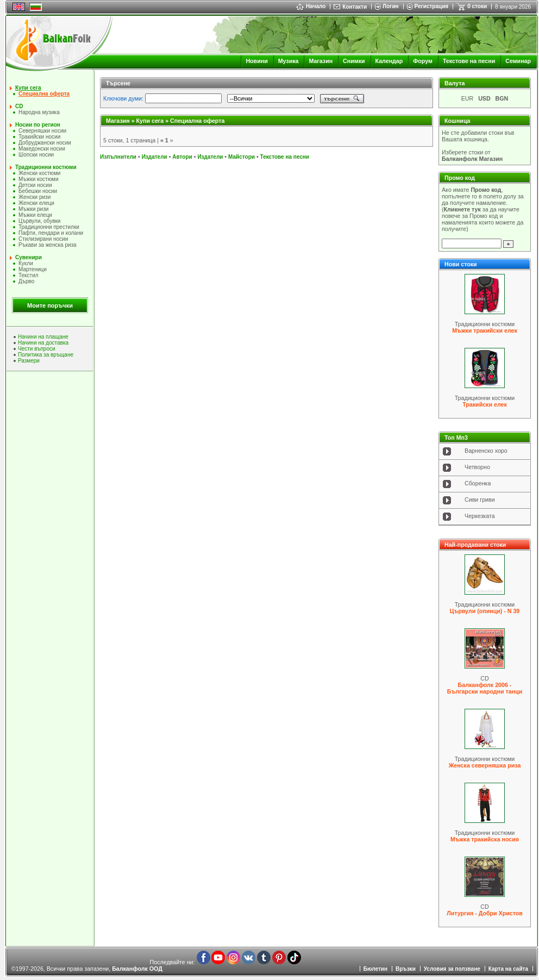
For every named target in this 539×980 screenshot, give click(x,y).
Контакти (355, 7)
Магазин (321, 61)
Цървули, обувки (39, 221)
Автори (182, 157)
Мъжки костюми (39, 179)
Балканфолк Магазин (472, 159)
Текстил (29, 275)
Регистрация (432, 6)
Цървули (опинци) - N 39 (485, 611)
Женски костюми (39, 173)
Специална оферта (44, 94)
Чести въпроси (37, 349)
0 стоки (477, 6)
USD (484, 98)
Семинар (518, 61)
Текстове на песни (469, 61)
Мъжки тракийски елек (485, 330)
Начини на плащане (43, 337)
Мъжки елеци (35, 215)
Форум (423, 61)
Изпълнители (118, 157)
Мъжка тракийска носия (485, 839)
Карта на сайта (508, 969)
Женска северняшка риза (485, 765)
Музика (289, 61)
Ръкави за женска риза (48, 245)
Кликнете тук (462, 209)
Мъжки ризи (33, 209)
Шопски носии (36, 155)
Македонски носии (42, 149)
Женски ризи (35, 197)
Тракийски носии (39, 137)
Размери (29, 361)
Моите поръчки (50, 305)
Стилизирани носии (43, 239)
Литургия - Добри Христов (485, 913)
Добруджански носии (45, 143)
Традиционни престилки (49, 227)
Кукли (26, 263)
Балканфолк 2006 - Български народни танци (485, 688)
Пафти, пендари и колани (51, 233)
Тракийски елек (485, 404)
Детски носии (35, 185)
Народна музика (39, 112)
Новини (256, 61)
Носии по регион (38, 125)
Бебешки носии (38, 191)
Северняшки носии (42, 131)
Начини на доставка (43, 343)
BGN (502, 98)
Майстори (242, 157)
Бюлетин (375, 969)
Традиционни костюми (46, 167)
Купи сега (28, 88)
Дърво (26, 281)
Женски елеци (36, 203)
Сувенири (29, 257)
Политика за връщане (46, 355)
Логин (390, 6)
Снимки (354, 61)
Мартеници (33, 269)
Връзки (406, 969)
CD (19, 106)
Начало (311, 6)
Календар (389, 61)
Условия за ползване (452, 969)
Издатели (155, 157)
